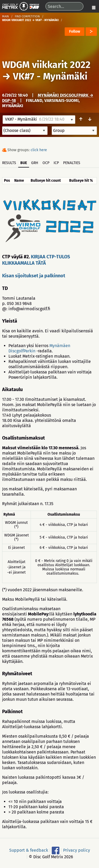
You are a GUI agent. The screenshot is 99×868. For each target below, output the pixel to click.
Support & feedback (29, 850)
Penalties (72, 163)
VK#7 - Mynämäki (50, 76)
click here (39, 150)
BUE (24, 163)
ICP (56, 163)
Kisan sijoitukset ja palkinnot (34, 276)
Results (9, 163)
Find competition (27, 16)
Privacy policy (77, 850)
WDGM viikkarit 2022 (46, 65)
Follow (75, 31)
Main (6, 16)
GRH (35, 163)
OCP (46, 163)
